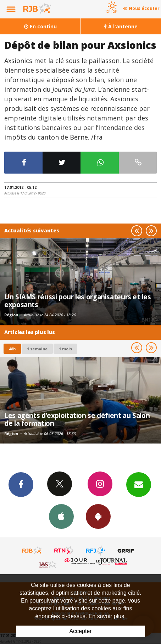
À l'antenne (121, 26)
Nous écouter (144, 8)
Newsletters (139, 484)
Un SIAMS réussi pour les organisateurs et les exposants (77, 301)
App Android (98, 516)
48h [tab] (12, 349)
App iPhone (61, 516)
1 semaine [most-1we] (37, 349)
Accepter (80, 631)
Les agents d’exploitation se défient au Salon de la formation (77, 419)
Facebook (21, 484)
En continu (40, 26)
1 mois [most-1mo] (65, 349)
